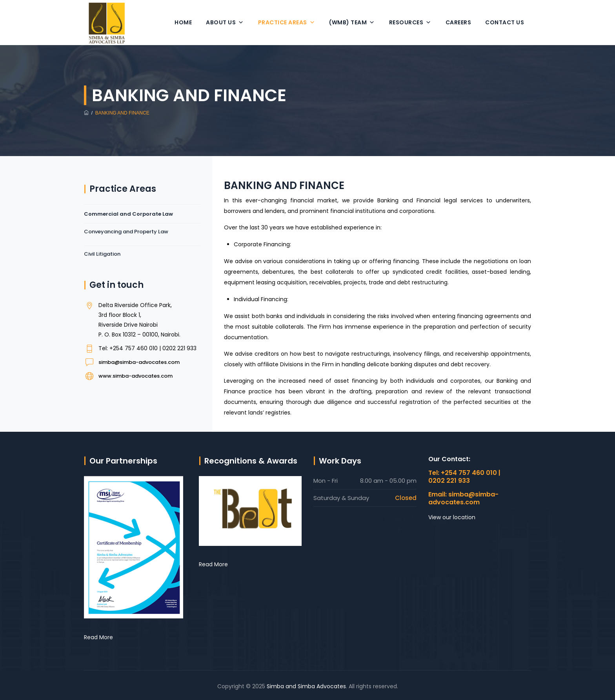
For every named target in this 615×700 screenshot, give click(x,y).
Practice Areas (287, 22)
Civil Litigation (102, 254)
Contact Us (505, 22)
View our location (452, 517)
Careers (459, 22)
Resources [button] (410, 22)
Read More (98, 637)
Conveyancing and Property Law (126, 232)
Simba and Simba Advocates (306, 686)
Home (183, 22)
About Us (225, 22)
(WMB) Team (352, 22)
